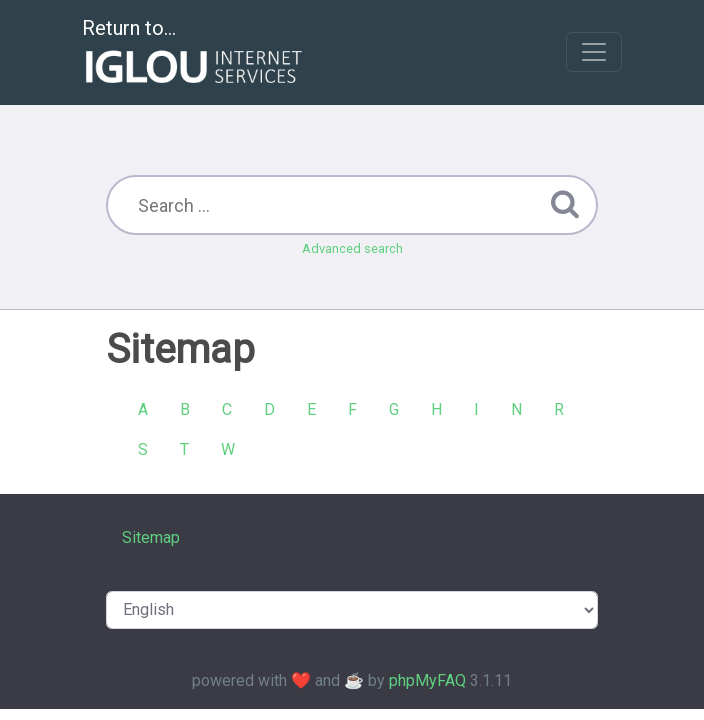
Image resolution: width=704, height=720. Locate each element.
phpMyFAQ (427, 680)
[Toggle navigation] (594, 52)
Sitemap (151, 537)
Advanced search (352, 248)
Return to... (194, 53)
